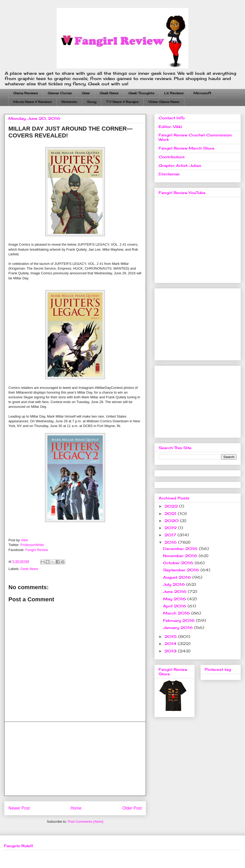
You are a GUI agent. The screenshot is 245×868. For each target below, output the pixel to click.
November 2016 (181, 556)
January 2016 (179, 628)
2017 (171, 535)
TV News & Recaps (122, 102)
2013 (171, 651)
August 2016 (178, 577)
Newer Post (19, 808)
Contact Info (172, 118)
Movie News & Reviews (32, 102)
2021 (171, 514)
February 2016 (180, 620)
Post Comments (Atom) (85, 822)
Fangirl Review (37, 550)
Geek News (109, 93)
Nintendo (69, 102)
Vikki (24, 540)
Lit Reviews (174, 93)
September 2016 (182, 570)
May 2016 (175, 599)
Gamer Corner (60, 93)
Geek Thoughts (141, 93)
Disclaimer (169, 174)
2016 (171, 542)
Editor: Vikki (170, 127)
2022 (172, 506)
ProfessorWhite (32, 545)
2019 (171, 528)
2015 (171, 636)
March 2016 (177, 613)
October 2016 (179, 563)
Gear (86, 93)
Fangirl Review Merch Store (187, 148)
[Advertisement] (75, 759)
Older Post (132, 808)
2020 (172, 521)
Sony (92, 102)
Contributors (172, 157)
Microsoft (202, 93)
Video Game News (164, 102)
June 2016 (175, 591)
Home (76, 808)
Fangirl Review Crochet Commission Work (195, 137)
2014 (171, 644)
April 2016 (175, 606)
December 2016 (181, 549)
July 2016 (175, 584)
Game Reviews (26, 93)
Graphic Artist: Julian (180, 165)
